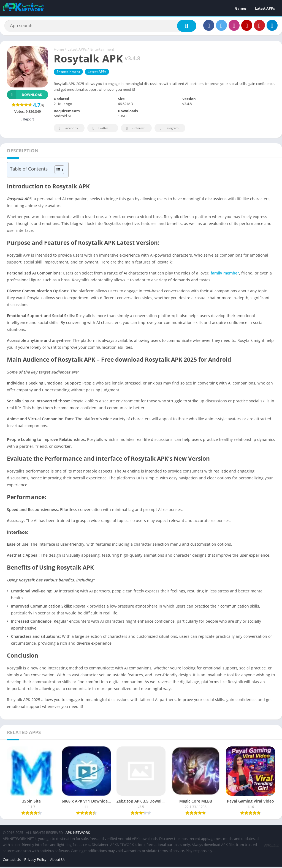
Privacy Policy (35, 861)
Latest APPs (265, 8)
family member (224, 275)
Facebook (68, 130)
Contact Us (12, 861)
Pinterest (134, 130)
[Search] (100, 27)
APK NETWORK (78, 834)
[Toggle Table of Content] (57, 171)
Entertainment (102, 51)
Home (59, 51)
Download (25, 96)
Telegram (168, 130)
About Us (58, 861)
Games (241, 8)
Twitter (99, 130)
